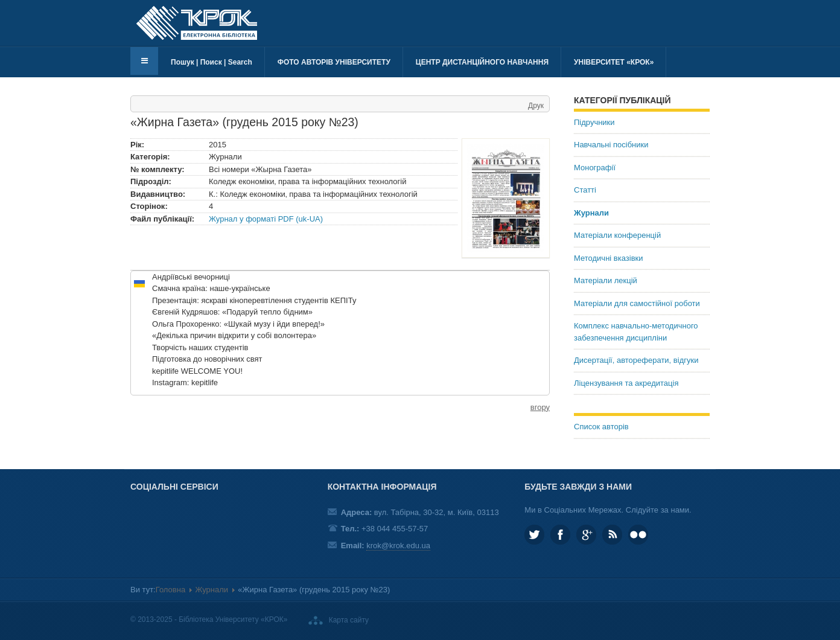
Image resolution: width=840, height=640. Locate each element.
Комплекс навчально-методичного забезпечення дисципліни (636, 332)
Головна (170, 590)
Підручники (594, 122)
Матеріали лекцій (606, 280)
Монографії (595, 168)
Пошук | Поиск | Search (212, 62)
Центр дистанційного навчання (482, 62)
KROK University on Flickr (638, 535)
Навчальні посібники (611, 145)
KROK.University (560, 535)
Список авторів (601, 427)
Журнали (591, 213)
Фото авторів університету (334, 62)
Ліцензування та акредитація (626, 383)
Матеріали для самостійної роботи (637, 303)
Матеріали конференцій (617, 235)
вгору (540, 407)
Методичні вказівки (609, 258)
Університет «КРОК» (614, 62)
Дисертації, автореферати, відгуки (636, 360)
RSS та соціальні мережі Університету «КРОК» (612, 535)
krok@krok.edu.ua (398, 546)
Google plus (586, 535)
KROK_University (534, 535)
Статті (585, 190)
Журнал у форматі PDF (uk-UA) (266, 219)
